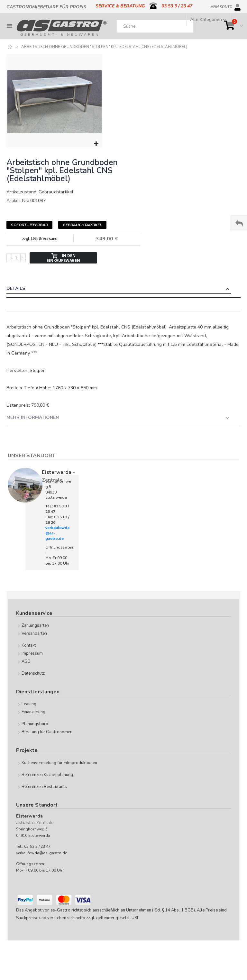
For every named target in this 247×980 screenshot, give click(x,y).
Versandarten (34, 633)
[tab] (123, 289)
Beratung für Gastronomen (47, 732)
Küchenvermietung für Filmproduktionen (59, 763)
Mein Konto (221, 6)
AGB (26, 661)
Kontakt (29, 645)
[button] (96, 144)
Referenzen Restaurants (44, 787)
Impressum (32, 653)
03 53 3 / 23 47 (177, 6)
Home (10, 47)
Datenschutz (33, 673)
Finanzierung (34, 712)
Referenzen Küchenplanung (47, 775)
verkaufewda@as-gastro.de (42, 853)
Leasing (29, 704)
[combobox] (155, 26)
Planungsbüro (35, 724)
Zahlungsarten (35, 625)
